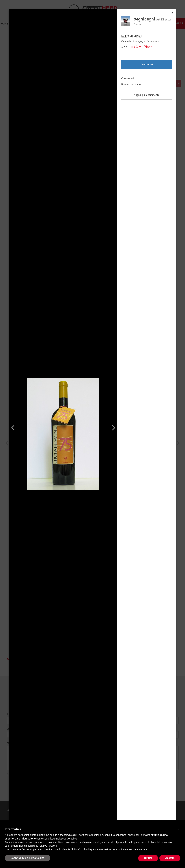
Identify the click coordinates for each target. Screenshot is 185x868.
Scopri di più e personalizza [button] (27, 858)
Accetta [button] (170, 858)
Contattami (147, 64)
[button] (179, 829)
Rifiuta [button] (148, 858)
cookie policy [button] (70, 839)
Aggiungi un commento (147, 95)
